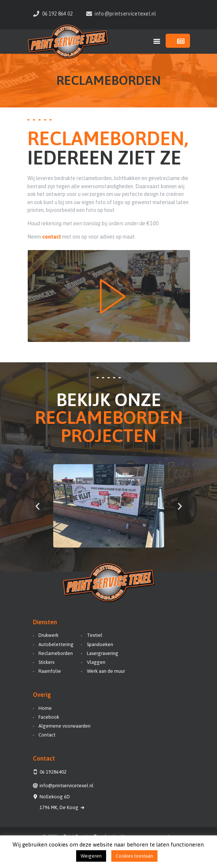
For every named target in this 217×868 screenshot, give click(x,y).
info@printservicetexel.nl (67, 786)
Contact (47, 735)
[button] (38, 506)
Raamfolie (50, 671)
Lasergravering (103, 653)
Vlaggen (96, 662)
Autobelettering (56, 644)
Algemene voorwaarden (65, 726)
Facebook (49, 717)
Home (45, 708)
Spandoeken (100, 644)
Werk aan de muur (106, 671)
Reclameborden (56, 653)
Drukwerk (48, 635)
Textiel (95, 635)
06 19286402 (53, 772)
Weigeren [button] (91, 856)
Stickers (46, 662)
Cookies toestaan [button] (134, 856)
